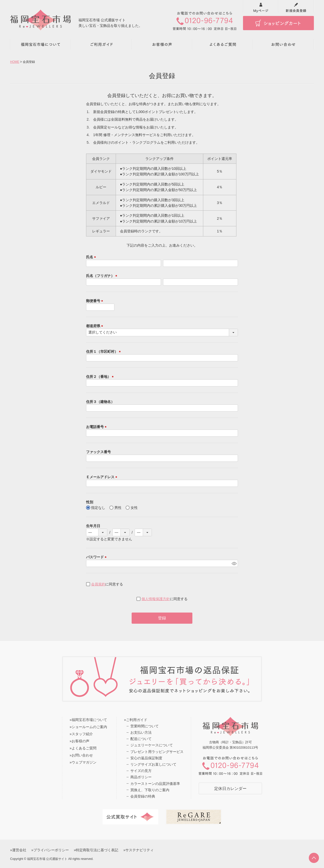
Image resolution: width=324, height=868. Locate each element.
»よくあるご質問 (83, 748)
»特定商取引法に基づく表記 (96, 850)
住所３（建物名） (100, 402)
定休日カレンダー (230, 789)
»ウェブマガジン (83, 762)
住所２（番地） (101, 377)
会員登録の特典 (143, 796)
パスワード (97, 557)
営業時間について (145, 726)
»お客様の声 (79, 741)
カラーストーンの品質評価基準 (155, 784)
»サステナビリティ (138, 850)
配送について (141, 739)
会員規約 (98, 584)
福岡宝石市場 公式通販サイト (47, 859)
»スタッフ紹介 (81, 734)
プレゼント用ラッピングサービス (157, 752)
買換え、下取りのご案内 (150, 790)
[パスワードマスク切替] (234, 563)
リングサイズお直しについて (153, 764)
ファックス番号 (98, 452)
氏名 (92, 257)
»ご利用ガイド (136, 720)
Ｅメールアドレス (103, 477)
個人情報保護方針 (156, 599)
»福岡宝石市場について (88, 720)
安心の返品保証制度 (146, 758)
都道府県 (95, 326)
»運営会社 (18, 850)
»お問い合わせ (81, 755)
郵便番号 (95, 301)
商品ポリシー (141, 777)
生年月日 (93, 526)
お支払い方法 (141, 732)
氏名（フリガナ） (103, 276)
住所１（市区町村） (104, 352)
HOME (15, 62)
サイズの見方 (141, 771)
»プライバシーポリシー (50, 850)
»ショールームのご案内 (88, 727)
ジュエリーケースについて (152, 745)
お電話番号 (97, 427)
